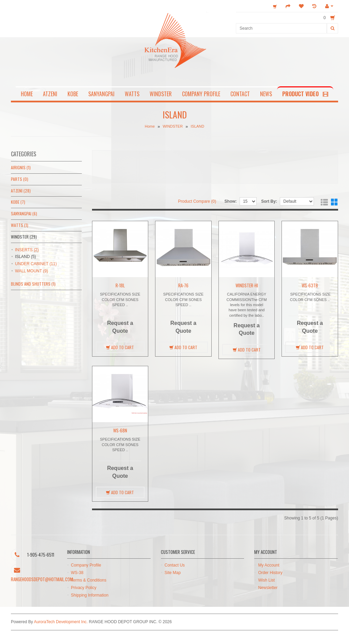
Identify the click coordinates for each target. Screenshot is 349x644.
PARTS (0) (20, 179)
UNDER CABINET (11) (36, 264)
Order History (270, 573)
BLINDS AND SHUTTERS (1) (33, 284)
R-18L (120, 285)
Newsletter (268, 588)
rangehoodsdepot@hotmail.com (42, 579)
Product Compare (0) (197, 201)
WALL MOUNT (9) (32, 271)
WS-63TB (310, 285)
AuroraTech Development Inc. (61, 622)
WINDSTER (161, 94)
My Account (269, 565)
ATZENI (50, 94)
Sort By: (269, 201)
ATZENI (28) (21, 191)
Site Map (173, 573)
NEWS (266, 94)
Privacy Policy (84, 588)
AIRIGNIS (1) (21, 168)
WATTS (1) (20, 225)
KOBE (73, 94)
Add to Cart (120, 347)
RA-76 (183, 285)
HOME (27, 94)
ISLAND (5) (25, 257)
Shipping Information (90, 595)
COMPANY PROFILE (201, 94)
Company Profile (86, 565)
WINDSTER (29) (24, 237)
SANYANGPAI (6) (24, 213)
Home (150, 127)
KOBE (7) (18, 202)
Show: (231, 201)
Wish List (266, 580)
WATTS (132, 94)
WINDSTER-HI (247, 285)
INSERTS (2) (27, 250)
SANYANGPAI (101, 94)
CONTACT (240, 94)
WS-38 (77, 573)
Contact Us (175, 565)
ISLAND (197, 127)
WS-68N (120, 430)
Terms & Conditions (89, 580)
